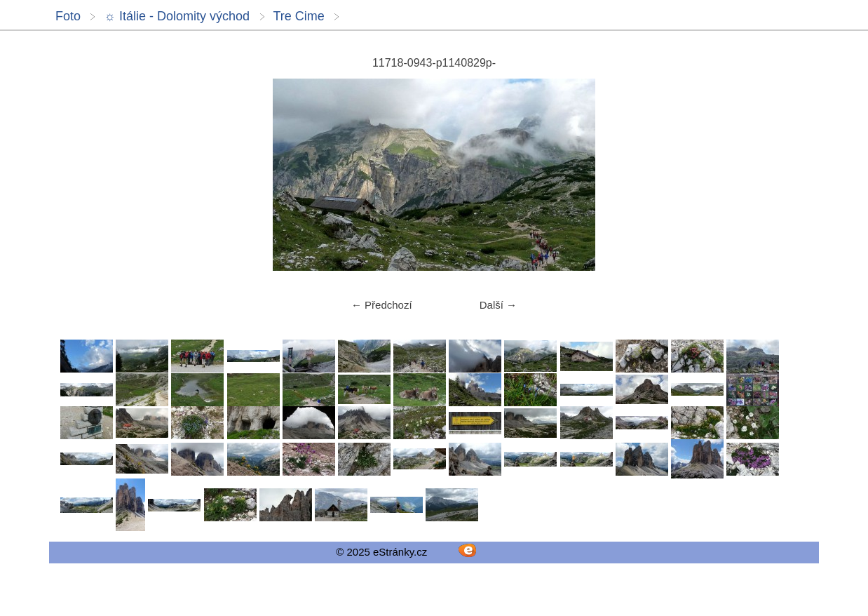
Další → (498, 305)
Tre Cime (299, 16)
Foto (68, 16)
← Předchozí (382, 305)
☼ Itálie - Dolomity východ (177, 16)
